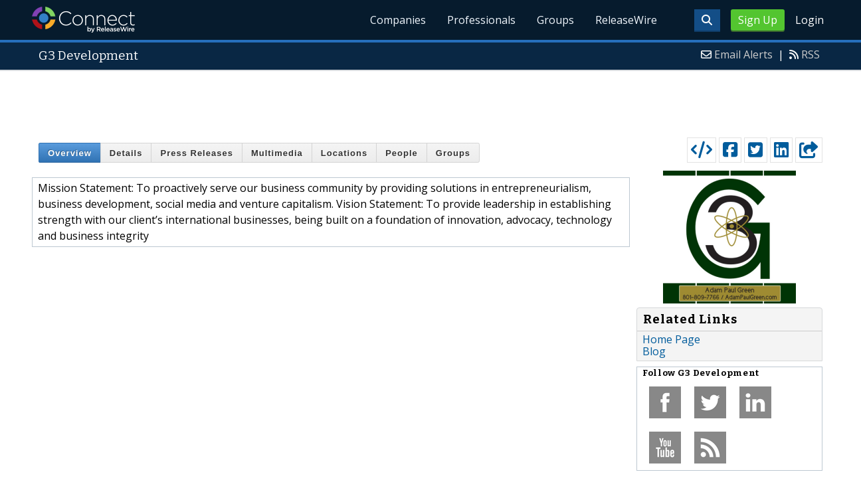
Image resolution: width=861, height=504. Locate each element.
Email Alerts (743, 54)
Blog (654, 351)
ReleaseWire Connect (83, 20)
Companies (398, 20)
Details (126, 153)
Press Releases (196, 153)
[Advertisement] (430, 101)
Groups (555, 20)
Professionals (481, 20)
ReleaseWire (626, 20)
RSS (811, 54)
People (402, 153)
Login (810, 20)
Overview (70, 153)
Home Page (671, 339)
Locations (344, 153)
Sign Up (758, 20)
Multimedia (277, 153)
